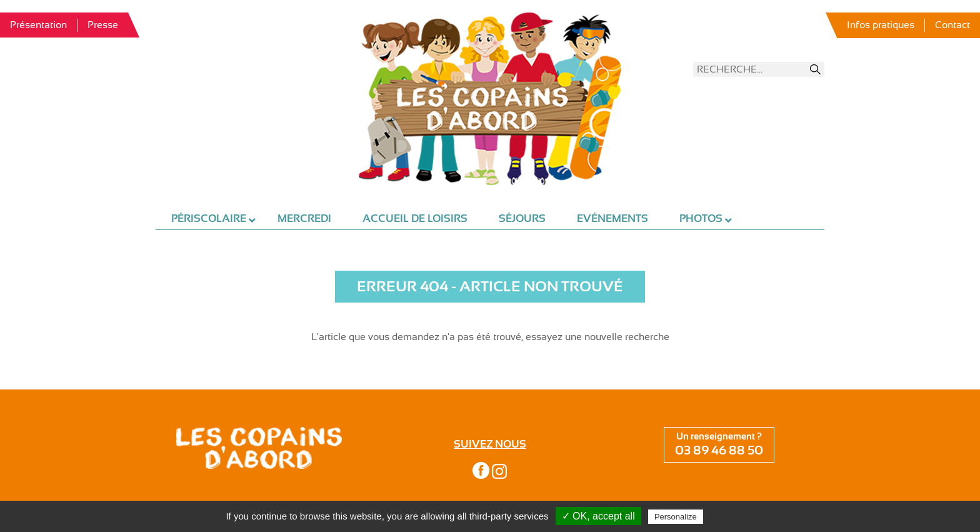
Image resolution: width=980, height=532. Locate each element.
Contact (952, 25)
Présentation (38, 25)
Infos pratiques (881, 25)
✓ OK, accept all (598, 516)
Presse (103, 25)
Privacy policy (736, 516)
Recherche (816, 69)
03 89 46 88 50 (719, 450)
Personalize (676, 517)
